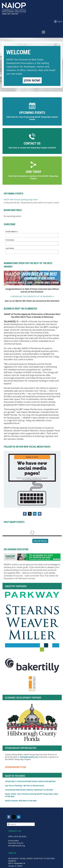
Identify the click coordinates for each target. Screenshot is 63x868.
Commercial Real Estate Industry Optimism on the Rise (29, 790)
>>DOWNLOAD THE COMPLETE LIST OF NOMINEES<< (32, 296)
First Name (10, 240)
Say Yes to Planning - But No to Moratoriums (25, 786)
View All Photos (40, 541)
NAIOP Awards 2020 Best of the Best (21, 801)
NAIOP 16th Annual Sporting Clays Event (21, 200)
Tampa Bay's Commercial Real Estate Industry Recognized (30, 781)
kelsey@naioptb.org (29, 757)
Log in (60, 21)
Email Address (12, 232)
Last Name (10, 248)
